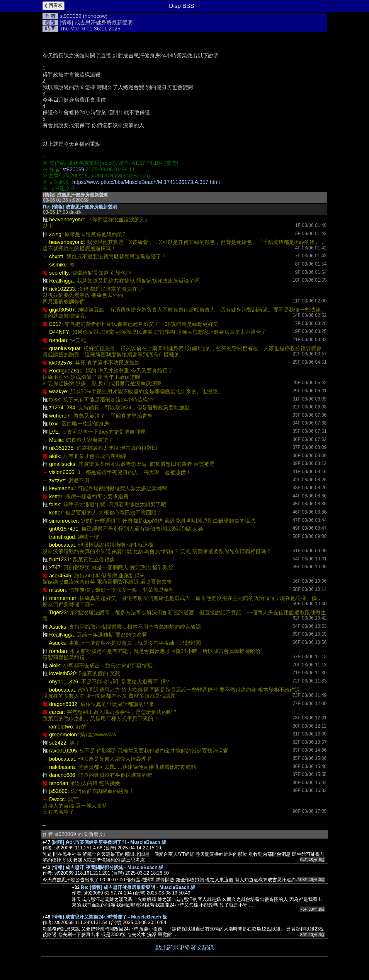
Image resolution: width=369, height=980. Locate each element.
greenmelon (63, 735)
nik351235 (61, 448)
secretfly (59, 273)
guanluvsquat (65, 348)
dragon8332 (63, 704)
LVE (54, 432)
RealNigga (62, 281)
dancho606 (62, 775)
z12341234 (62, 408)
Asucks (58, 627)
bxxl (54, 424)
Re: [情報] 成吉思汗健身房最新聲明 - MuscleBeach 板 (138, 887)
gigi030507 (62, 310)
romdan (58, 340)
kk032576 (61, 363)
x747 (55, 567)
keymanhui (62, 488)
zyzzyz (57, 480)
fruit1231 (59, 560)
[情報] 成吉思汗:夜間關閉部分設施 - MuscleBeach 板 (107, 867)
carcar (57, 712)
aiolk (55, 456)
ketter (56, 497)
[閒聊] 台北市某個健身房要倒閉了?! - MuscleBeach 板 (109, 842)
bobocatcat (62, 545)
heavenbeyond (67, 220)
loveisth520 (63, 673)
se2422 (58, 743)
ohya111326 (64, 682)
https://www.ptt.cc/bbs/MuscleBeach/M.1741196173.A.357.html (146, 182)
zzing (55, 234)
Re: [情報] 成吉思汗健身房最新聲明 (80, 207)
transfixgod (62, 537)
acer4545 (60, 576)
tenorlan (59, 783)
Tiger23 (58, 613)
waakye (58, 391)
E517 (55, 324)
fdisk (55, 400)
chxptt (56, 256)
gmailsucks (62, 464)
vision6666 (62, 472)
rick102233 (62, 289)
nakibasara (62, 767)
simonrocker (64, 521)
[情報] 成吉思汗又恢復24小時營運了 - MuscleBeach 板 (109, 917)
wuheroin (60, 416)
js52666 (58, 791)
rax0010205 (63, 751)
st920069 (71, 16)
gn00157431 (64, 529)
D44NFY (59, 332)
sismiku (58, 265)
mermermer (63, 598)
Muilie (56, 440)
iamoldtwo (61, 727)
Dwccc (57, 799)
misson (58, 590)
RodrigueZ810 (66, 371)
